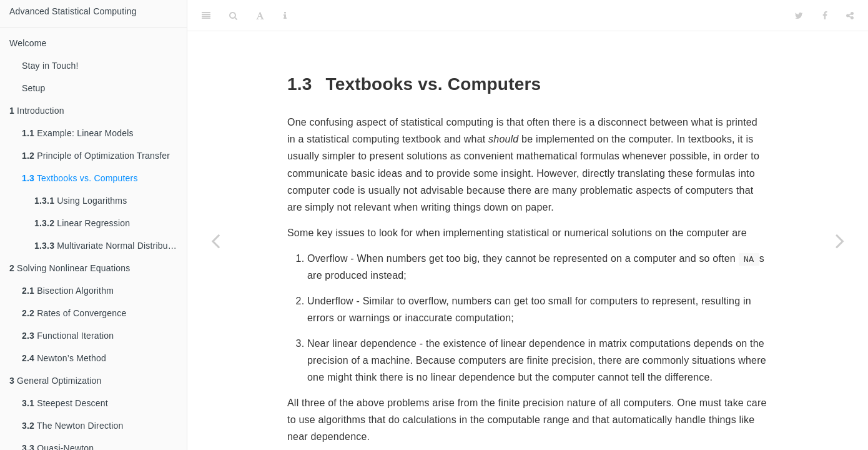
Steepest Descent (65, 403)
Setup (34, 88)
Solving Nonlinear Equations (70, 268)
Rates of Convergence (74, 313)
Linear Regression (82, 223)
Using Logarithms (81, 201)
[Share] (850, 16)
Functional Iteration (68, 336)
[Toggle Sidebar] (206, 16)
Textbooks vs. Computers (80, 178)
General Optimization (56, 381)
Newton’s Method (64, 358)
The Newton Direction (73, 426)
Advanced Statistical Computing (73, 11)
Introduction (37, 111)
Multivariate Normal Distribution (108, 246)
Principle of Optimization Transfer (96, 156)
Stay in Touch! (50, 66)
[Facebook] (825, 16)
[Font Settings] (260, 16)
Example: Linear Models (78, 133)
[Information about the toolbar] (285, 16)
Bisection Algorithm (68, 291)
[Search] (233, 16)
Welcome (28, 43)
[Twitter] (799, 16)
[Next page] (840, 241)
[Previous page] (215, 241)
